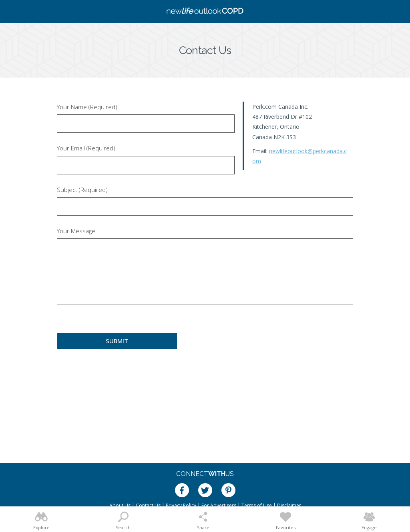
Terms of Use (257, 505)
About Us (120, 505)
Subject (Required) (82, 190)
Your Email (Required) (86, 148)
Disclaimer (289, 505)
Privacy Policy (181, 505)
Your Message (76, 231)
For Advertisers (219, 505)
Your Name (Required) (87, 107)
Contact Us (148, 505)
